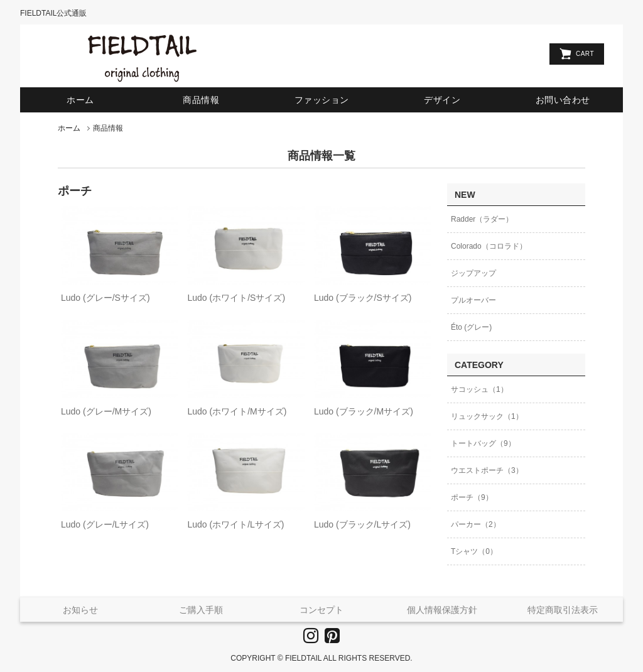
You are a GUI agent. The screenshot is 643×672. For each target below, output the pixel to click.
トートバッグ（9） (483, 443)
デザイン (442, 100)
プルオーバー (473, 300)
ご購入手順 (201, 610)
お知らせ (80, 610)
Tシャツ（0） (474, 551)
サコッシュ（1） (479, 389)
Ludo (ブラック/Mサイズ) (364, 411)
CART (585, 54)
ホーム (80, 100)
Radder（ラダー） (482, 219)
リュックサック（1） (487, 416)
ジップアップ (473, 273)
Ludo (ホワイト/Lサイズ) (235, 524)
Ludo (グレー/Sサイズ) (105, 298)
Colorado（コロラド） (489, 246)
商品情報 (201, 100)
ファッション (322, 100)
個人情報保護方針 (442, 610)
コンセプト (321, 610)
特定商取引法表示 (563, 610)
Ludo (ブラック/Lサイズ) (362, 524)
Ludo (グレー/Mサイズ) (106, 411)
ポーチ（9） (472, 497)
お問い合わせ (563, 100)
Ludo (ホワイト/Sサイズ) (236, 298)
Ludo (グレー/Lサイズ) (105, 524)
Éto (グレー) (471, 327)
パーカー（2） (476, 524)
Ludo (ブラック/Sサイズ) (363, 298)
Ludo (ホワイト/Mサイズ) (237, 411)
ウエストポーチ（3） (487, 470)
